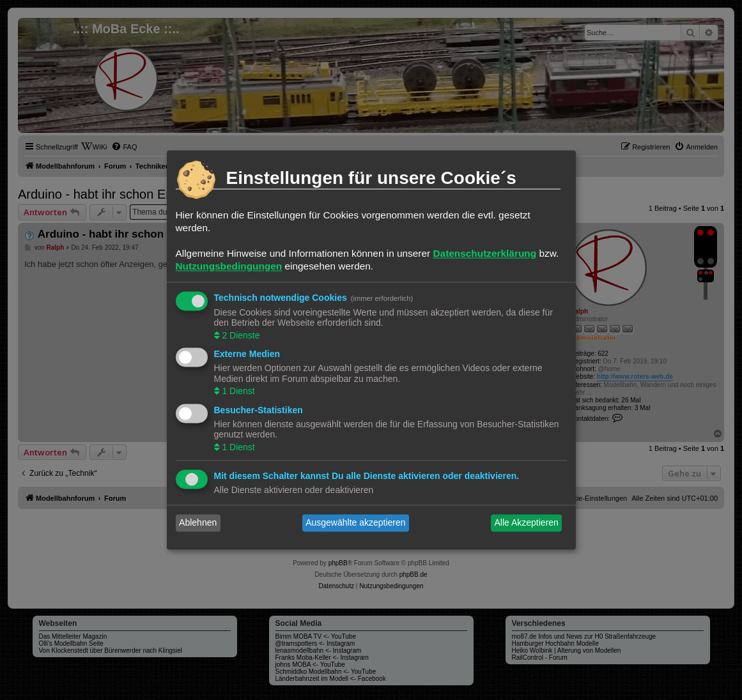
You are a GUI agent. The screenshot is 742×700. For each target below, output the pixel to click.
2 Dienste (240, 335)
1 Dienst (237, 392)
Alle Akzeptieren (526, 523)
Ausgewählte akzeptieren (355, 523)
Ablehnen (198, 523)
